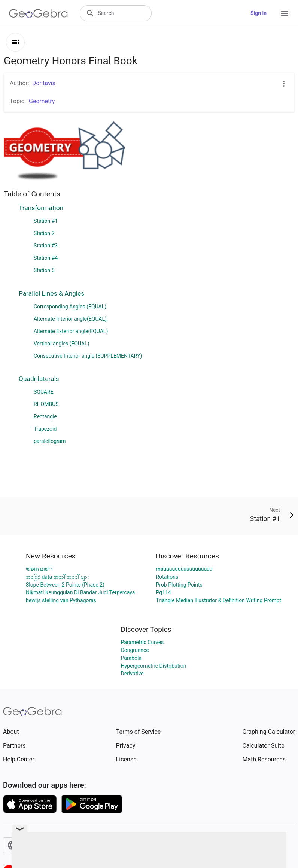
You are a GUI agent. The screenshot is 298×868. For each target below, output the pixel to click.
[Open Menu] (285, 13)
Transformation (41, 208)
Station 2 (44, 233)
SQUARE (44, 392)
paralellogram (50, 441)
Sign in (259, 13)
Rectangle (45, 416)
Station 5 (44, 270)
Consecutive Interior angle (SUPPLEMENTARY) (88, 356)
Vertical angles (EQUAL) (62, 344)
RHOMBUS (46, 404)
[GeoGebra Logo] (38, 13)
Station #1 (46, 221)
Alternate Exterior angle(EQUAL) (71, 331)
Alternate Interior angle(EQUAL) (70, 319)
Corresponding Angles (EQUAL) (70, 307)
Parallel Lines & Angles (51, 293)
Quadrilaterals (39, 379)
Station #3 (46, 246)
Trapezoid (45, 429)
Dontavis (44, 83)
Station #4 (46, 258)
